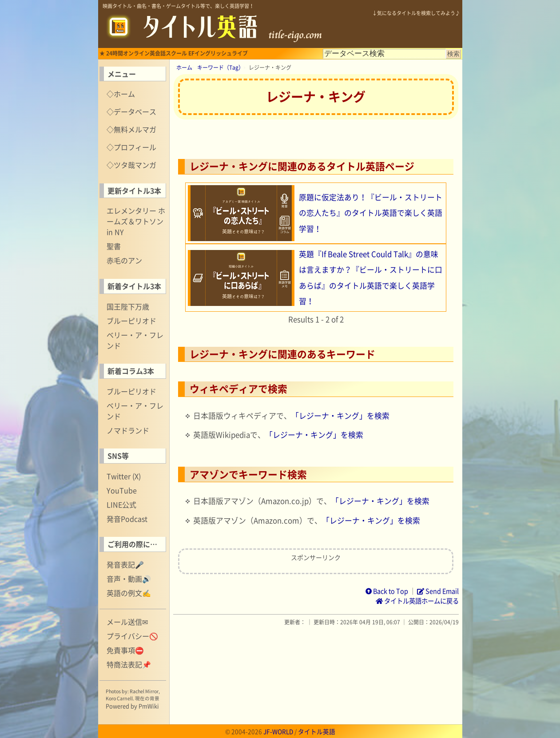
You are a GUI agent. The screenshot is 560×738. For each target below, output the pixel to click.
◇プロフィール (131, 147)
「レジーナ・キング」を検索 (340, 416)
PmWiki (149, 706)
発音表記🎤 (125, 564)
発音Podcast (127, 519)
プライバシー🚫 (132, 636)
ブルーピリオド (131, 321)
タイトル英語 (317, 731)
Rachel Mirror (144, 691)
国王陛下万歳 (128, 306)
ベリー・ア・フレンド (135, 340)
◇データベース (131, 111)
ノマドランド (128, 430)
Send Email (438, 591)
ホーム (184, 67)
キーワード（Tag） (220, 67)
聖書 (114, 246)
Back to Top (387, 591)
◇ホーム (121, 94)
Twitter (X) (124, 476)
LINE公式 (121, 504)
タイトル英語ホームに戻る (417, 601)
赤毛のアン (124, 260)
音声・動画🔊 (129, 579)
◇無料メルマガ (131, 129)
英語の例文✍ (129, 593)
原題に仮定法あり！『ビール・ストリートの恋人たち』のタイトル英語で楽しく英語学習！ (371, 213)
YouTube (122, 490)
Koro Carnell (119, 698)
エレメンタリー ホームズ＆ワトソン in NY (136, 221)
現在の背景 (147, 698)
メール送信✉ (127, 622)
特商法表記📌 (129, 664)
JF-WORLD (278, 731)
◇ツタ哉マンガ (131, 165)
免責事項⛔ (125, 650)
